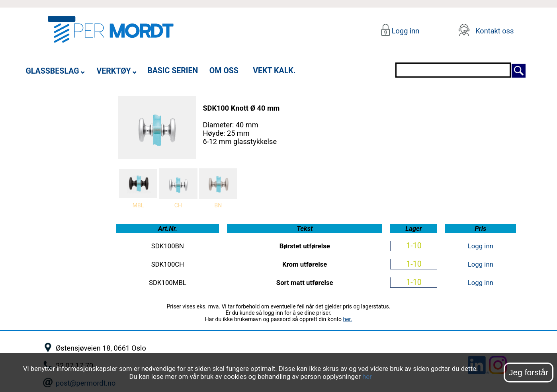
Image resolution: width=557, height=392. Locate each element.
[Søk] (519, 70)
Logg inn (405, 31)
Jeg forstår (529, 372)
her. (347, 319)
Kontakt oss (494, 31)
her (367, 376)
